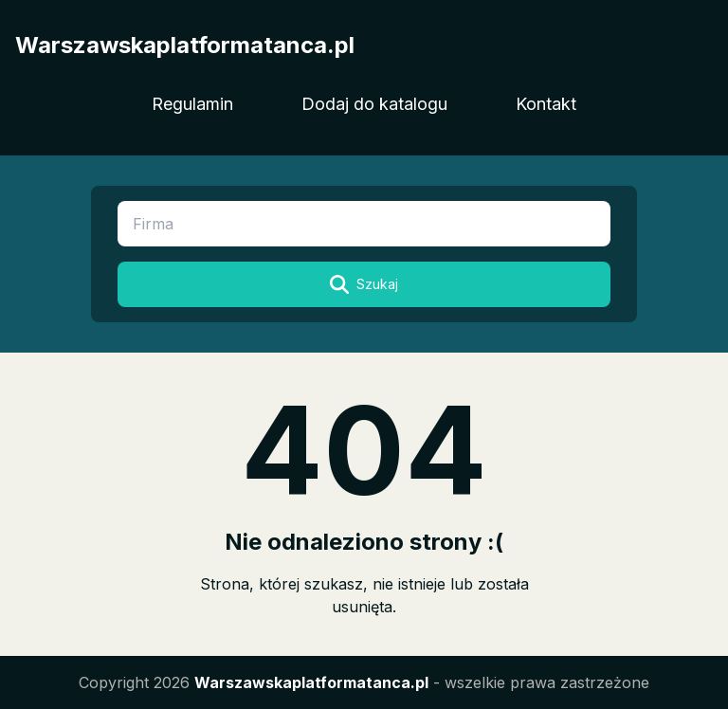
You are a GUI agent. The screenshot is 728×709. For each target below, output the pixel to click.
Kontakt (546, 104)
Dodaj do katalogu (374, 104)
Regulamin (192, 104)
